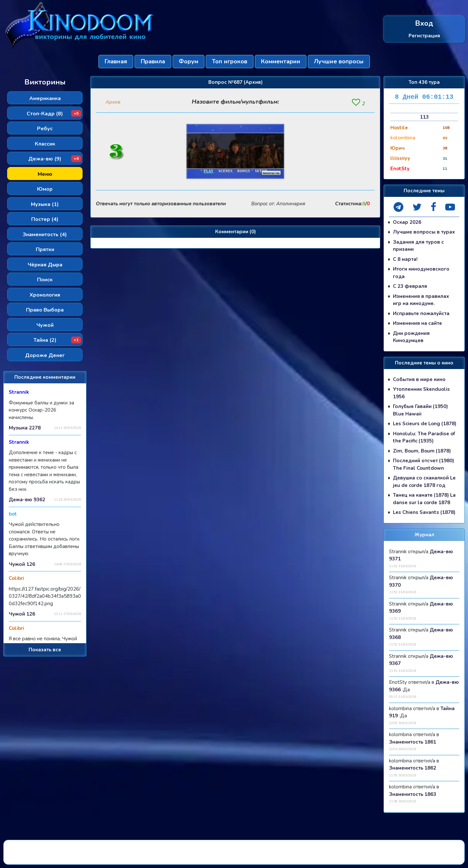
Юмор (45, 189)
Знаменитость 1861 (413, 742)
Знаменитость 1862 (413, 768)
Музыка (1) (45, 204)
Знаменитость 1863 (413, 794)
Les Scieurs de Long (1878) (425, 424)
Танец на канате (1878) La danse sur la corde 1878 (424, 499)
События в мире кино (419, 379)
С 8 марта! (405, 259)
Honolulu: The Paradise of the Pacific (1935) (424, 437)
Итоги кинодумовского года (421, 273)
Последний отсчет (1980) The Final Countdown (423, 464)
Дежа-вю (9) (55, 159)
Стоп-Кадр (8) (54, 114)
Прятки (45, 249)
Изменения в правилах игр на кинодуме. (421, 300)
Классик (45, 144)
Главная (116, 61)
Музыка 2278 (25, 428)
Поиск (45, 280)
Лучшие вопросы (339, 61)
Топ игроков (230, 61)
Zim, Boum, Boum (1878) (422, 451)
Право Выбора (45, 310)
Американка (45, 98)
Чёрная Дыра (45, 265)
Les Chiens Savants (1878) (424, 512)
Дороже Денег (45, 355)
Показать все (45, 650)
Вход (424, 24)
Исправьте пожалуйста (421, 313)
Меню (45, 174)
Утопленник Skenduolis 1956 (421, 393)
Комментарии (281, 61)
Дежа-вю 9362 (27, 500)
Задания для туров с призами (418, 246)
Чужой (45, 325)
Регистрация (424, 35)
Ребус (45, 129)
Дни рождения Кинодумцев (411, 337)
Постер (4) (45, 219)
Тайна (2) (58, 340)
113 (424, 117)
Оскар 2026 (407, 222)
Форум (188, 61)
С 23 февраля (410, 286)
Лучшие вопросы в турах (424, 232)
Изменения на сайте (417, 323)
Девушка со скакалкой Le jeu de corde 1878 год (424, 482)
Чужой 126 (22, 564)
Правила (153, 61)
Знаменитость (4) (45, 235)
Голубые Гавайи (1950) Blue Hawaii (420, 410)
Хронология (45, 295)
